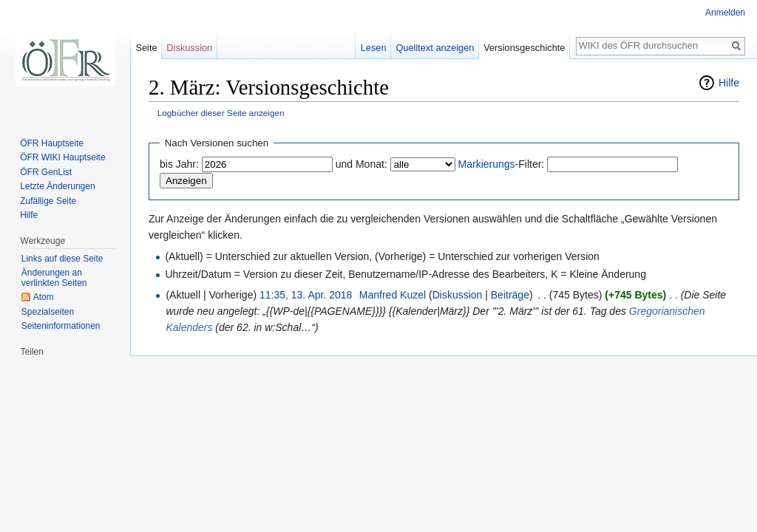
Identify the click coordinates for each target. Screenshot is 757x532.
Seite (146, 48)
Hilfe (729, 83)
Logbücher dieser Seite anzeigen (221, 113)
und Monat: (361, 164)
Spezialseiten (48, 312)
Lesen (374, 48)
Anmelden (725, 13)
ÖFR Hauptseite (52, 143)
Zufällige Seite (48, 201)
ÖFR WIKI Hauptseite (62, 157)
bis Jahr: (179, 164)
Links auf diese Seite (62, 259)
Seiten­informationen (61, 326)
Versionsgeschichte (524, 48)
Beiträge (510, 295)
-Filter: (502, 164)
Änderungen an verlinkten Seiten (54, 278)
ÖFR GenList (46, 172)
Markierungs (487, 164)
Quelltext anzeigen (435, 48)
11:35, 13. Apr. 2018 (306, 295)
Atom (44, 297)
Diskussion (458, 295)
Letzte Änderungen (57, 186)
